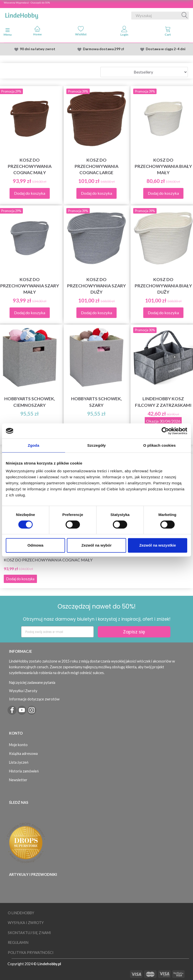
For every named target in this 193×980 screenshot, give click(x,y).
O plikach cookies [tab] (159, 445)
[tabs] (168, 32)
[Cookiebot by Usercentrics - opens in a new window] (165, 431)
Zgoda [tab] (34, 445)
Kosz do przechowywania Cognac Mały (48, 560)
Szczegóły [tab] (96, 445)
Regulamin (18, 942)
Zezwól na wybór (96, 545)
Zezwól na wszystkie (158, 545)
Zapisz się (134, 632)
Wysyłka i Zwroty (23, 691)
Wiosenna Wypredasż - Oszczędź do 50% (27, 3)
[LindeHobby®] (22, 15)
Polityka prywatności (31, 953)
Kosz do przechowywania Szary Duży (96, 286)
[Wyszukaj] (185, 16)
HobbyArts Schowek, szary (96, 402)
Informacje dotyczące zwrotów (34, 699)
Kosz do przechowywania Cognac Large (96, 166)
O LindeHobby (21, 913)
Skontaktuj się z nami (29, 933)
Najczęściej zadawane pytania (32, 682)
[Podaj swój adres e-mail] (57, 632)
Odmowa (35, 545)
